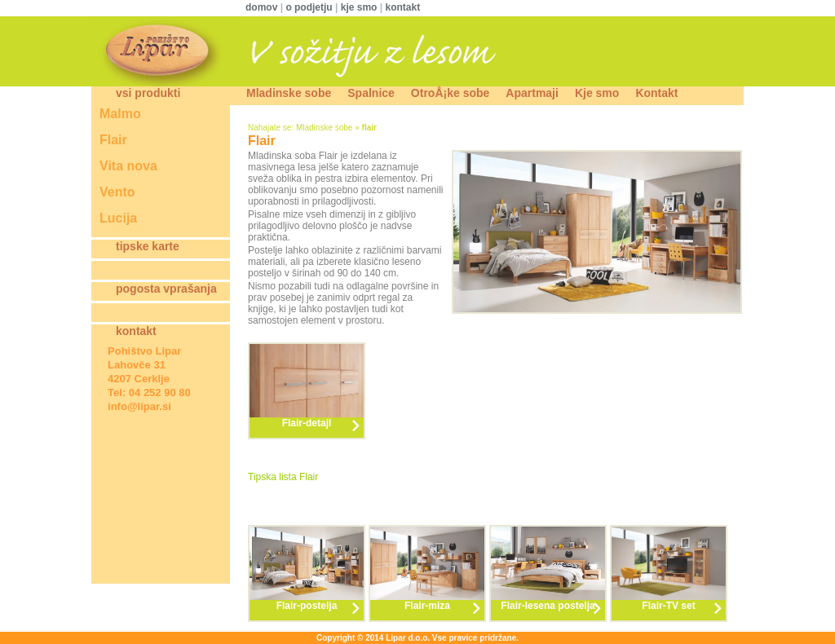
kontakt (402, 7)
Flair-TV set (668, 606)
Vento (117, 192)
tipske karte (148, 246)
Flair (113, 140)
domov (263, 7)
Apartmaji (532, 93)
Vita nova (128, 166)
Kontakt (656, 93)
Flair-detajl (307, 423)
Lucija (118, 218)
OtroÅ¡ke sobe (450, 93)
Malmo (120, 114)
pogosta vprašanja (166, 289)
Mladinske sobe (289, 93)
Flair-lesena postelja (548, 606)
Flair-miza (427, 606)
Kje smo (597, 93)
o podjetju (309, 7)
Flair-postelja (307, 606)
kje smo (359, 7)
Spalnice (371, 93)
